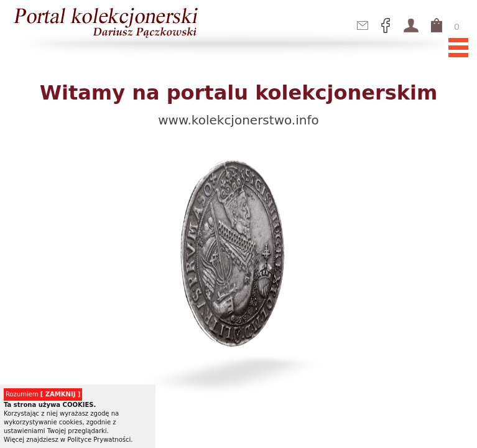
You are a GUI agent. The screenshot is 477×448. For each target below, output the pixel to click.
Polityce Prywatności (99, 440)
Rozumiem (43, 394)
